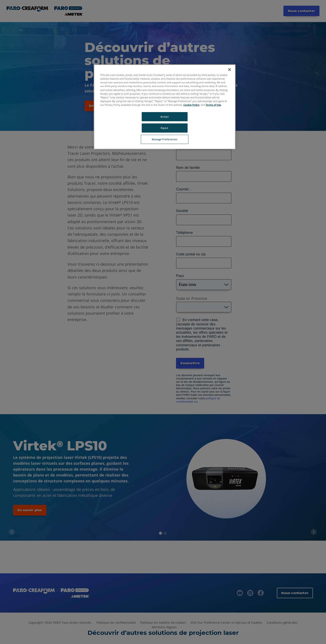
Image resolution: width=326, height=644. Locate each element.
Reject (164, 128)
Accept (165, 117)
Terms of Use (213, 105)
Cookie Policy (191, 105)
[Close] (229, 70)
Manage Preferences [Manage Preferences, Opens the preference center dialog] (164, 139)
